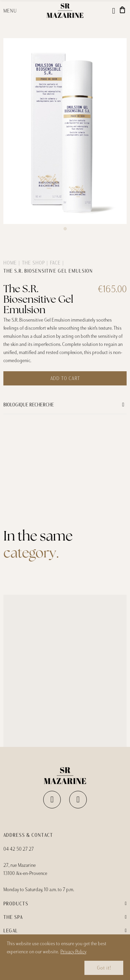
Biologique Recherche (29, 405)
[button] (65, 229)
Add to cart (65, 378)
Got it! (104, 968)
